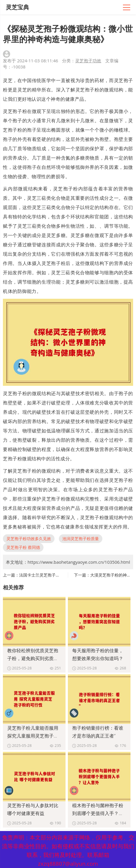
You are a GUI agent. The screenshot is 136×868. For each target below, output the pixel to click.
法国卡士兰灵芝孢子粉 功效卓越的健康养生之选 (62, 575)
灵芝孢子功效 (88, 61)
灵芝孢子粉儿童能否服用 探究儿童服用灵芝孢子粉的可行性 (33, 736)
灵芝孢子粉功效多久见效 (29, 539)
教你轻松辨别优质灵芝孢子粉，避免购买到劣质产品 (33, 658)
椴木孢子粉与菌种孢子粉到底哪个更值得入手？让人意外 (98, 813)
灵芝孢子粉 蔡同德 (23, 547)
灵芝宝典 (17, 7)
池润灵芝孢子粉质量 (81, 539)
